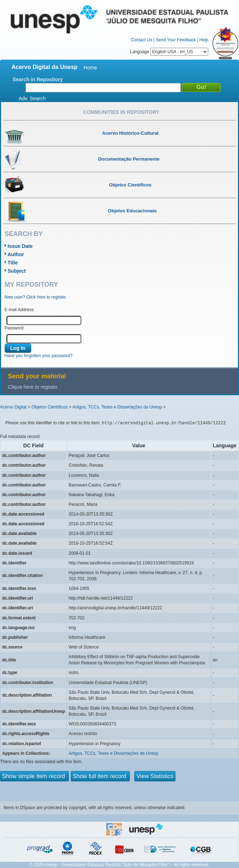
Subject (17, 271)
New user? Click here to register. (36, 297)
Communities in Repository (121, 112)
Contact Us (142, 40)
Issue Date (20, 246)
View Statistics (155, 776)
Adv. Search (32, 98)
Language (169, 52)
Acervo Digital (13, 407)
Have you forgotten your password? (39, 356)
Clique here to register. (33, 387)
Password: (15, 328)
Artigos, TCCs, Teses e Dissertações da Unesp (117, 407)
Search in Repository (38, 79)
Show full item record (100, 776)
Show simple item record (34, 776)
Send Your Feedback (176, 40)
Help (204, 40)
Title (13, 263)
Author (16, 254)
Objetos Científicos (50, 407)
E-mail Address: (20, 310)
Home (90, 68)
